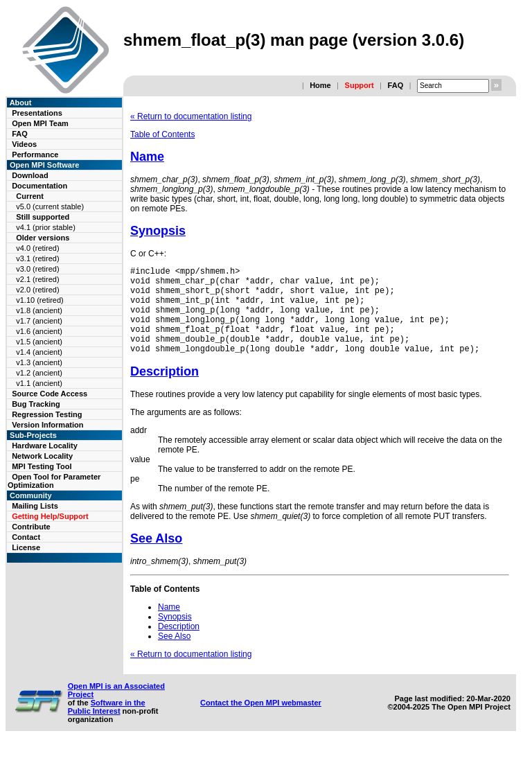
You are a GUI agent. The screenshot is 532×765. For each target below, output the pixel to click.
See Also (156, 557)
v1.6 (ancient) (39, 331)
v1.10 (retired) (39, 300)
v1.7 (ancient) (39, 321)
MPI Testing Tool (42, 466)
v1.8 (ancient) (39, 310)
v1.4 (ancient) (39, 352)
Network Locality (42, 456)
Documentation (39, 186)
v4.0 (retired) (37, 248)
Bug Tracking (36, 404)
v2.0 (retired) (37, 290)
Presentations (37, 113)
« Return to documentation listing (191, 116)
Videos (24, 144)
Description (165, 390)
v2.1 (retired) (37, 279)
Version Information (47, 425)
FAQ (396, 85)
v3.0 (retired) (37, 269)
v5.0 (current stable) (50, 206)
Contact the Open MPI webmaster (261, 721)
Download (30, 175)
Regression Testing (47, 414)
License (26, 547)
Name (147, 157)
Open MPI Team (40, 123)
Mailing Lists (35, 506)
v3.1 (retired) (37, 258)
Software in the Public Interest (107, 726)
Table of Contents (162, 134)
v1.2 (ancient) (39, 373)
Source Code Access (50, 394)
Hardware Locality (45, 446)
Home (320, 85)
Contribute (31, 527)
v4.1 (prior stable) (46, 227)
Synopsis (158, 231)
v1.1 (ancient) (39, 383)
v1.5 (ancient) (39, 342)
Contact (26, 537)
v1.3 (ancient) (39, 362)
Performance (35, 155)
